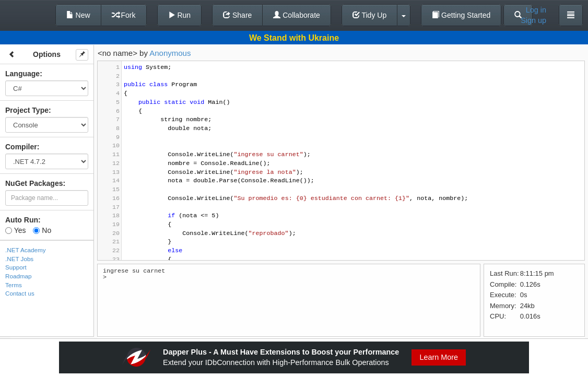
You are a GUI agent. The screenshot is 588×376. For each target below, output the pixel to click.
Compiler (21, 147)
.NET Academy (26, 250)
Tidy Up (369, 15)
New (78, 15)
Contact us (20, 293)
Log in (536, 10)
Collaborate (297, 15)
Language (22, 74)
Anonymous (170, 53)
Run (180, 15)
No (42, 230)
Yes (15, 230)
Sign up (533, 20)
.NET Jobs (19, 259)
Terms (14, 285)
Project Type (27, 110)
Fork (124, 15)
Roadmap (19, 276)
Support (16, 267)
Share (237, 15)
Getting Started (461, 15)
